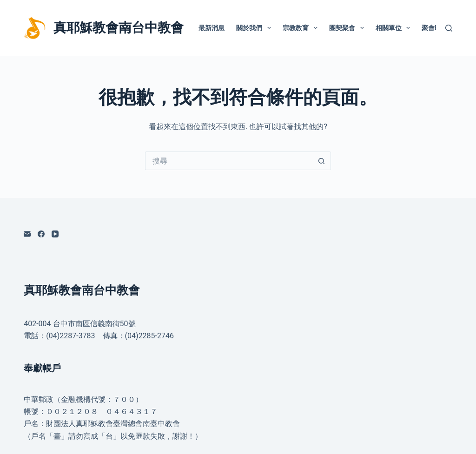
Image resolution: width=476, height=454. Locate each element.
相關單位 (395, 28)
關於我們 (255, 28)
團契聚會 (348, 28)
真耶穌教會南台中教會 (119, 28)
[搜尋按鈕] (322, 161)
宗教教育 (302, 28)
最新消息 (212, 28)
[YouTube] (55, 234)
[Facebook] (41, 234)
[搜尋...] (229, 161)
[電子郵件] (27, 234)
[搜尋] (449, 28)
